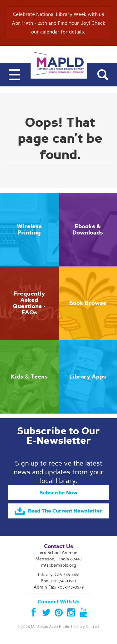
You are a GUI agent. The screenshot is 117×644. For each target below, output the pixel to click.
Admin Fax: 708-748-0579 (59, 587)
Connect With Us (59, 602)
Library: (59, 575)
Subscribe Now (58, 493)
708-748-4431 (67, 575)
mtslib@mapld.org (58, 565)
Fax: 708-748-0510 (59, 581)
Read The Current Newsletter (58, 511)
